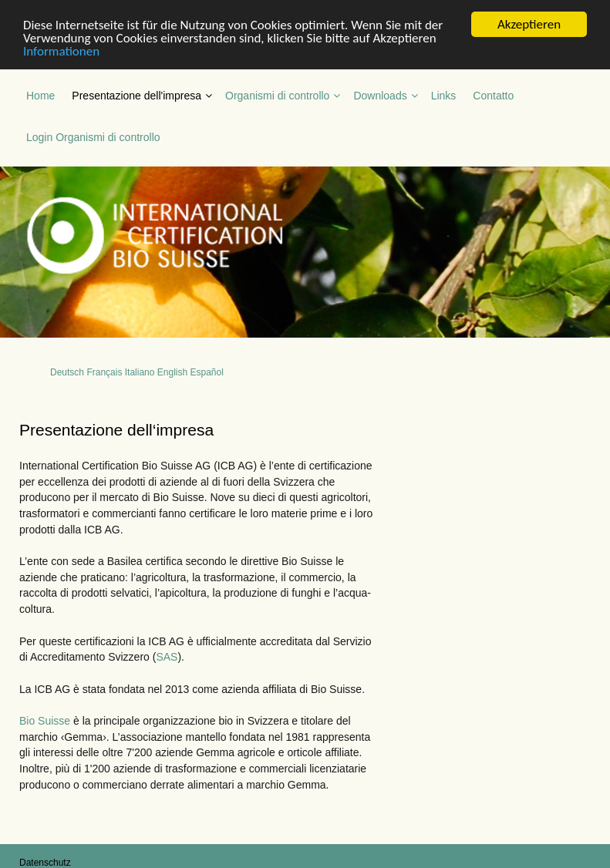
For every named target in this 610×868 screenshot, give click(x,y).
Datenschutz (45, 863)
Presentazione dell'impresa (136, 95)
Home (40, 95)
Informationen (61, 50)
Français (104, 372)
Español (206, 372)
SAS (167, 657)
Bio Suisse (45, 720)
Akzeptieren (529, 24)
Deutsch (67, 372)
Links (444, 95)
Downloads (380, 95)
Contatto (493, 95)
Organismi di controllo (277, 95)
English (172, 372)
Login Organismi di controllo (93, 136)
